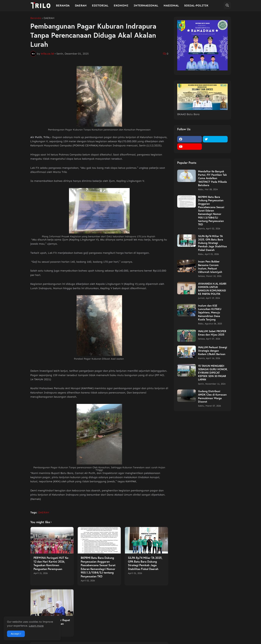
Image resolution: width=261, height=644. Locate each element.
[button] (227, 5)
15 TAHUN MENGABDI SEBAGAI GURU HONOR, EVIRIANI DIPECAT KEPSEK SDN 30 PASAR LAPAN (213, 373)
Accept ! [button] (16, 634)
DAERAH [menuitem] (81, 5)
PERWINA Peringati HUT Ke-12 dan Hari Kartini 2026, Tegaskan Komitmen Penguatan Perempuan (51, 563)
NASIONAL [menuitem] (171, 5)
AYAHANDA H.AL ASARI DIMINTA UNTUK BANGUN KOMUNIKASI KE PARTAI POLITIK (212, 289)
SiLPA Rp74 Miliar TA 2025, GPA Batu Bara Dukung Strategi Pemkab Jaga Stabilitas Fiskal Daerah (145, 563)
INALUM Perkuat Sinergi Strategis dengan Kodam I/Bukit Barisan (213, 351)
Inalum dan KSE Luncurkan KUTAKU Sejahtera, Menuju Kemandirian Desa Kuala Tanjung (210, 313)
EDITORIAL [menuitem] (100, 5)
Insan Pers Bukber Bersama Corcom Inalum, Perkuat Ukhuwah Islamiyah (210, 267)
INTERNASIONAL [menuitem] (146, 5)
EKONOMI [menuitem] (121, 5)
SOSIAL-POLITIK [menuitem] (196, 5)
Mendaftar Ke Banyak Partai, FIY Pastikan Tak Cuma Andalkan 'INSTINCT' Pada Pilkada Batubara (212, 178)
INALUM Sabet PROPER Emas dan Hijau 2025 (212, 333)
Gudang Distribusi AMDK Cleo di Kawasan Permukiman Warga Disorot (212, 396)
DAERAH (49, 18)
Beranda (36, 18)
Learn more (36, 626)
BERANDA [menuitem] (63, 5)
